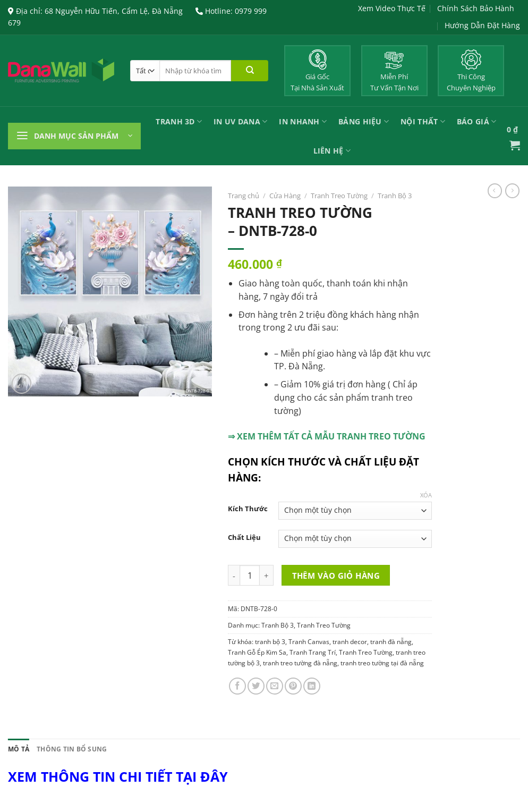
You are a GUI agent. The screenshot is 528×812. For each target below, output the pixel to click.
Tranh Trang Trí (313, 652)
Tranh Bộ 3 (395, 196)
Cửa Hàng (285, 196)
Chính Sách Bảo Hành (476, 8)
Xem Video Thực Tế (392, 8)
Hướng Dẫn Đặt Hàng (482, 25)
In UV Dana (240, 121)
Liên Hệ (332, 151)
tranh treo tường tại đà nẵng (382, 663)
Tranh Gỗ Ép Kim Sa (257, 652)
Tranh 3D (179, 121)
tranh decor (350, 642)
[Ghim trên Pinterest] (293, 686)
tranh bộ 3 (270, 642)
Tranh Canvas (309, 642)
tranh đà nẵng (391, 642)
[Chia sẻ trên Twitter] (256, 686)
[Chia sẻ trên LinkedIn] (312, 686)
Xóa (426, 495)
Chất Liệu (244, 538)
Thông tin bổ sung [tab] (72, 749)
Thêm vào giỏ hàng (336, 576)
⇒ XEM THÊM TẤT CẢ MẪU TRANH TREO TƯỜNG (327, 436)
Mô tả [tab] (19, 749)
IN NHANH (303, 121)
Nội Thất (423, 121)
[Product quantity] (250, 575)
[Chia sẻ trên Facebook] (237, 686)
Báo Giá (476, 121)
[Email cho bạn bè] (275, 686)
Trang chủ (244, 196)
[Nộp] (250, 71)
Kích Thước (248, 509)
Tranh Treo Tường (339, 196)
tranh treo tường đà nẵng (300, 663)
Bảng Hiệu (364, 121)
